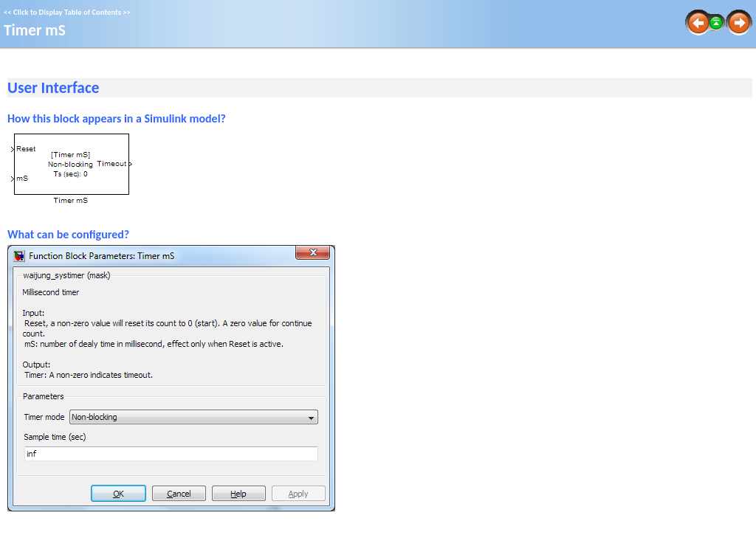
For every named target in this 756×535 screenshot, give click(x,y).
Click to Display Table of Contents (67, 12)
